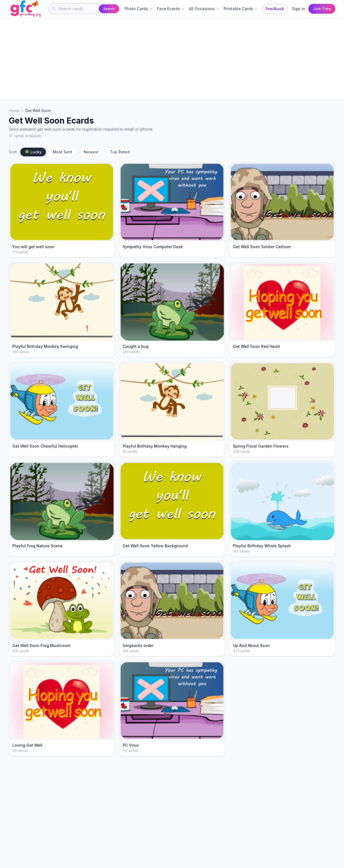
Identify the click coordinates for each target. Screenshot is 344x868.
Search (109, 9)
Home (14, 111)
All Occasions (204, 9)
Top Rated (120, 152)
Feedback (275, 9)
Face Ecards (171, 9)
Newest (91, 152)
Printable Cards (241, 9)
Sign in (299, 9)
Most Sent (63, 152)
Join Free (322, 9)
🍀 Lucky (33, 152)
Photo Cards (138, 9)
